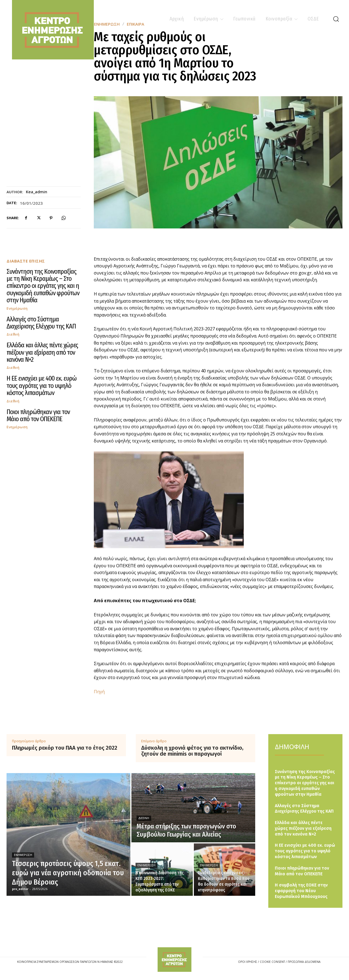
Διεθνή (13, 334)
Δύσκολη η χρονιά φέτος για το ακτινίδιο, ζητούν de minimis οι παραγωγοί (192, 751)
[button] (336, 19)
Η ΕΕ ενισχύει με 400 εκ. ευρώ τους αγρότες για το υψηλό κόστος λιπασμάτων (42, 386)
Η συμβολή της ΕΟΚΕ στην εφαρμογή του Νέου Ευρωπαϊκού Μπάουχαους (301, 891)
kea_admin (37, 192)
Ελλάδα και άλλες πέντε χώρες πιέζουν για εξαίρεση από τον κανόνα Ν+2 (42, 352)
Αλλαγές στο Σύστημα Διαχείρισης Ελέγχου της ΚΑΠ (41, 323)
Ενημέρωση (17, 308)
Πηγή (99, 692)
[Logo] (174, 960)
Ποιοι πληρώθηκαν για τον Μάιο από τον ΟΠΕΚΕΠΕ (38, 415)
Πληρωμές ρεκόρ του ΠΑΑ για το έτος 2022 (65, 748)
